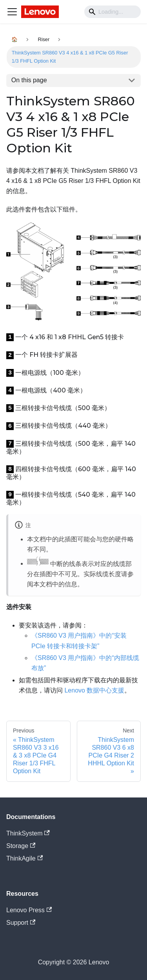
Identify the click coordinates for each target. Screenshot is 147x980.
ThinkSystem (28, 833)
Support (21, 923)
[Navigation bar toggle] (12, 12)
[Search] (113, 12)
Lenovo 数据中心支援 (94, 690)
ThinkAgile (24, 858)
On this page (29, 80)
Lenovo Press (29, 910)
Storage (21, 846)
